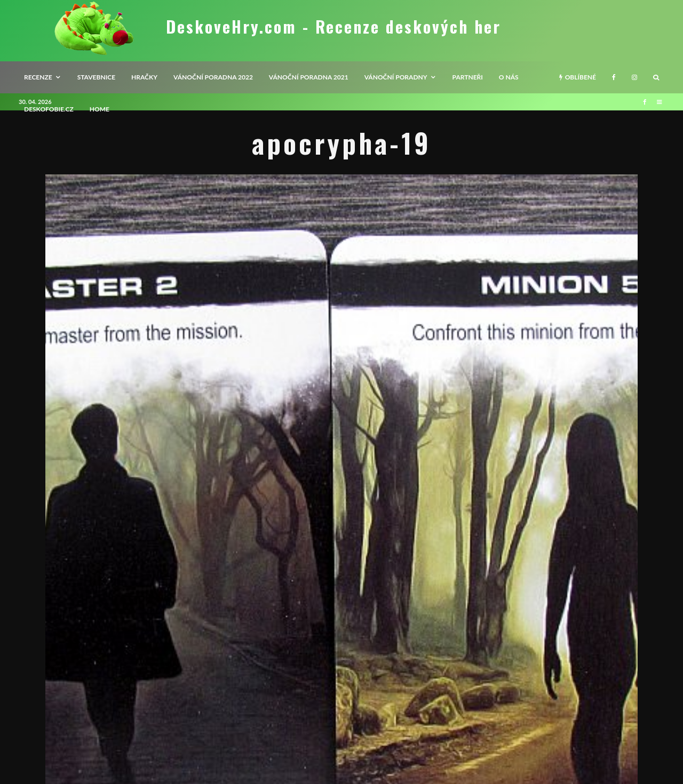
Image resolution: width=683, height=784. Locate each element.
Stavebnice (96, 77)
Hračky (144, 77)
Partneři (468, 77)
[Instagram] (634, 77)
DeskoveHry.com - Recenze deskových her (333, 27)
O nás (509, 77)
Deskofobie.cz (49, 109)
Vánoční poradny (396, 77)
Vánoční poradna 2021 (309, 77)
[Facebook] (614, 77)
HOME (100, 109)
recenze (38, 77)
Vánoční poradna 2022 (213, 77)
